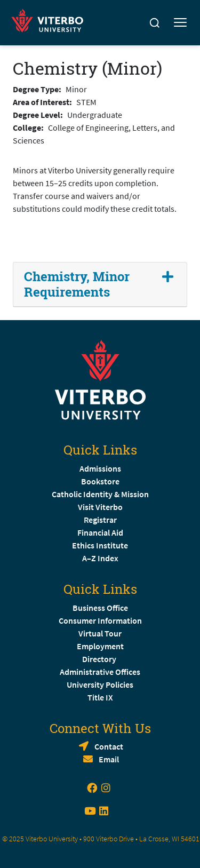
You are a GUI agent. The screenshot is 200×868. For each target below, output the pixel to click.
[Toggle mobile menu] (180, 23)
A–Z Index (100, 558)
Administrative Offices (100, 672)
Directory (100, 659)
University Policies (100, 684)
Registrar (100, 520)
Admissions (100, 468)
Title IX (100, 697)
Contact (109, 746)
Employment (100, 646)
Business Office (100, 608)
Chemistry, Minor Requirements (77, 284)
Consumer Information (100, 620)
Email (109, 759)
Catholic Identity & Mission (100, 494)
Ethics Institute (100, 545)
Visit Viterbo (100, 507)
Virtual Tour (100, 633)
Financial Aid (100, 532)
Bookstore (100, 481)
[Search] (155, 23)
